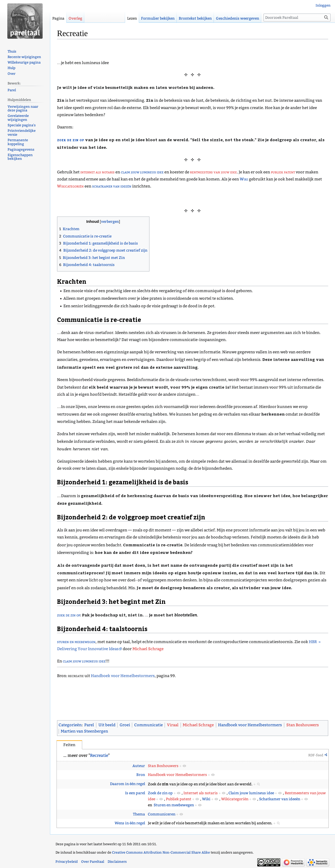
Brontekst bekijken (195, 18)
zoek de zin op (71, 140)
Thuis (12, 51)
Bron (141, 775)
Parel (89, 725)
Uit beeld (107, 725)
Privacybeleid (67, 862)
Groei (125, 725)
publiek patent (283, 172)
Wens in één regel (130, 823)
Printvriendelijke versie (22, 133)
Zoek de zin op (160, 793)
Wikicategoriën (70, 186)
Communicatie (149, 725)
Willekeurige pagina (24, 62)
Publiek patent (179, 799)
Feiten (69, 745)
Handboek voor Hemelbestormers (123, 676)
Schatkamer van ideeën (280, 799)
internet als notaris (97, 172)
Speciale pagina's (22, 125)
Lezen (132, 18)
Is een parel (135, 793)
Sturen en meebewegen (174, 805)
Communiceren (162, 814)
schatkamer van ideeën (112, 186)
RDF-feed (316, 755)
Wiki (244, 179)
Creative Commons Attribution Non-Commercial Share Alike (161, 852)
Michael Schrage (148, 649)
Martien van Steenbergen (84, 731)
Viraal (173, 725)
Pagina (58, 18)
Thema (139, 814)
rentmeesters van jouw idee (213, 172)
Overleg (75, 18)
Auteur (139, 766)
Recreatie (99, 755)
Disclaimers (117, 862)
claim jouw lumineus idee (142, 172)
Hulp (12, 68)
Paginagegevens (21, 149)
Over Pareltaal (93, 862)
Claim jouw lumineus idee (251, 793)
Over (12, 74)
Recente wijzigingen (24, 57)
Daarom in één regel (127, 784)
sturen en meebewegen (76, 642)
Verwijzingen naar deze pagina (23, 109)
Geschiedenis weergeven (238, 18)
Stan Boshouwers (303, 725)
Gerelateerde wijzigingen (18, 118)
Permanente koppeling (18, 142)
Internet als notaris (201, 793)
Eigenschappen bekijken (20, 157)
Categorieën (70, 725)
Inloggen (323, 5)
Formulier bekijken (158, 18)
